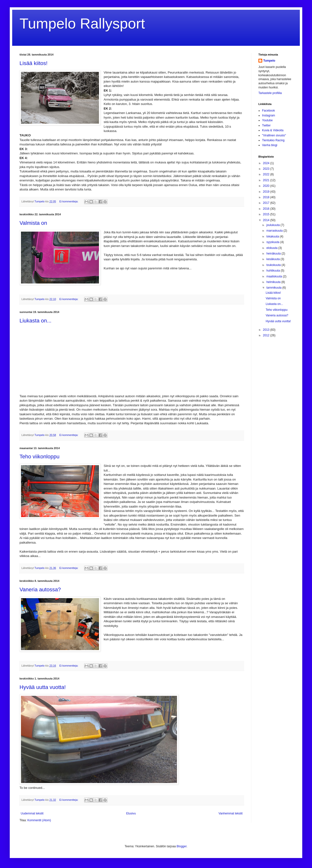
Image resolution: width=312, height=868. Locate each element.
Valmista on (33, 223)
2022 (267, 174)
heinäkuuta (274, 254)
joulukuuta (273, 225)
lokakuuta (273, 236)
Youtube (267, 120)
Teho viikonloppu (39, 457)
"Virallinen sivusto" (274, 135)
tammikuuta (274, 288)
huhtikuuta (274, 271)
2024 (267, 163)
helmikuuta (274, 282)
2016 (267, 209)
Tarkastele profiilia (270, 93)
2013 (267, 330)
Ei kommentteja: (69, 201)
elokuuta (272, 248)
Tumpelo (40, 201)
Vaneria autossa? (40, 590)
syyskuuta (273, 242)
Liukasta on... (35, 321)
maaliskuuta (275, 276)
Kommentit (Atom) (39, 820)
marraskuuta (275, 231)
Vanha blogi (270, 145)
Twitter (266, 125)
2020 (267, 186)
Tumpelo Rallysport (82, 24)
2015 (267, 214)
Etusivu (131, 813)
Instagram (268, 115)
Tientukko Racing (273, 140)
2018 (267, 197)
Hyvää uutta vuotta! (43, 687)
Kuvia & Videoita (273, 130)
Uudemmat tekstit (32, 813)
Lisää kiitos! (34, 63)
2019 (267, 192)
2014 (267, 220)
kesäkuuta (273, 259)
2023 (267, 169)
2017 (267, 203)
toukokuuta (274, 265)
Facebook (268, 111)
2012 (267, 335)
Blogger (182, 846)
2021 (267, 180)
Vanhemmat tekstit (231, 813)
